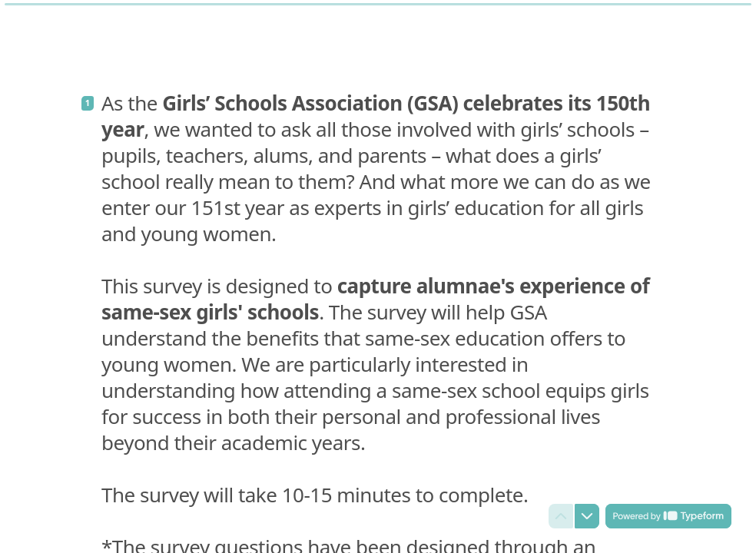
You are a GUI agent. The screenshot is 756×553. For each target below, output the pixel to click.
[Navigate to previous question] (561, 516)
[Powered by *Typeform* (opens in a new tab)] (668, 516)
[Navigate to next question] (587, 516)
